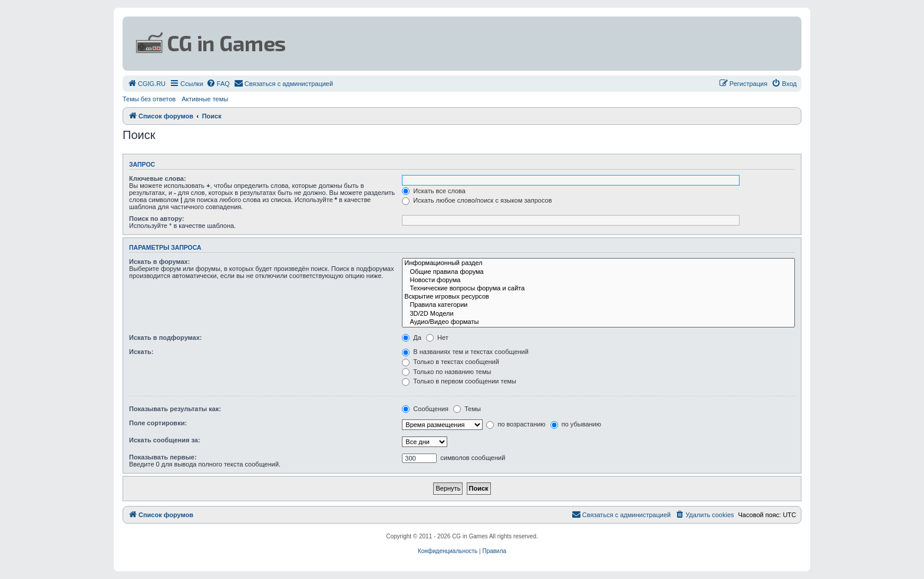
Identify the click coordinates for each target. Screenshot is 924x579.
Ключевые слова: (158, 178)
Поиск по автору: (156, 219)
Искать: (141, 352)
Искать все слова (434, 191)
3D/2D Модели (598, 314)
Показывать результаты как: (175, 409)
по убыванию (576, 424)
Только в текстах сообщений (451, 362)
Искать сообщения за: (165, 440)
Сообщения (425, 409)
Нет (437, 338)
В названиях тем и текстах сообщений (465, 352)
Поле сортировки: (158, 423)
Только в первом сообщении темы (459, 381)
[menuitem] (146, 84)
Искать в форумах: (159, 262)
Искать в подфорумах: (166, 338)
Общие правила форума (598, 272)
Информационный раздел (598, 263)
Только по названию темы (446, 372)
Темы (467, 409)
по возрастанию (516, 424)
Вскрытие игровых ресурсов (598, 297)
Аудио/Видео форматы (598, 322)
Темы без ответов (149, 99)
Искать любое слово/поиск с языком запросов (477, 200)
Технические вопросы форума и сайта (598, 289)
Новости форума (598, 280)
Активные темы (205, 99)
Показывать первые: (163, 457)
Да (412, 338)
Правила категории (598, 305)
